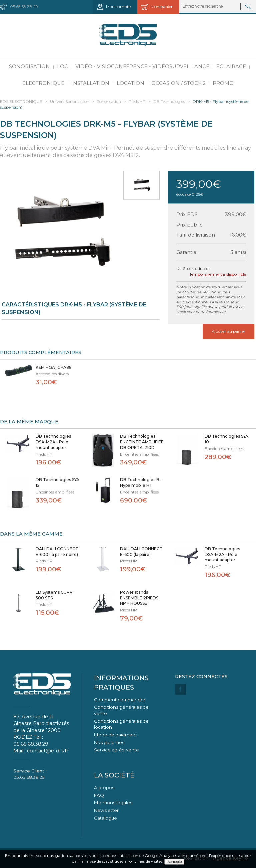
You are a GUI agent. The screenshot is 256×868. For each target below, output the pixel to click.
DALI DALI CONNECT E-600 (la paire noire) (57, 552)
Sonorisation (29, 66)
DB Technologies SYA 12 (57, 482)
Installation (90, 83)
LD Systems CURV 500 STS (54, 595)
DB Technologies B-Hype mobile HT (140, 482)
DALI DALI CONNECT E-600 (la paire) (141, 552)
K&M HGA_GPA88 (54, 367)
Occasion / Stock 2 (178, 83)
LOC (62, 66)
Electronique (43, 83)
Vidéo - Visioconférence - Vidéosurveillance (142, 66)
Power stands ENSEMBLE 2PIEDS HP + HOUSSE (139, 598)
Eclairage (231, 66)
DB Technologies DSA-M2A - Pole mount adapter (53, 442)
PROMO (223, 83)
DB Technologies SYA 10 (226, 439)
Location (130, 83)
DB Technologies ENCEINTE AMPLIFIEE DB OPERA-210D (142, 442)
